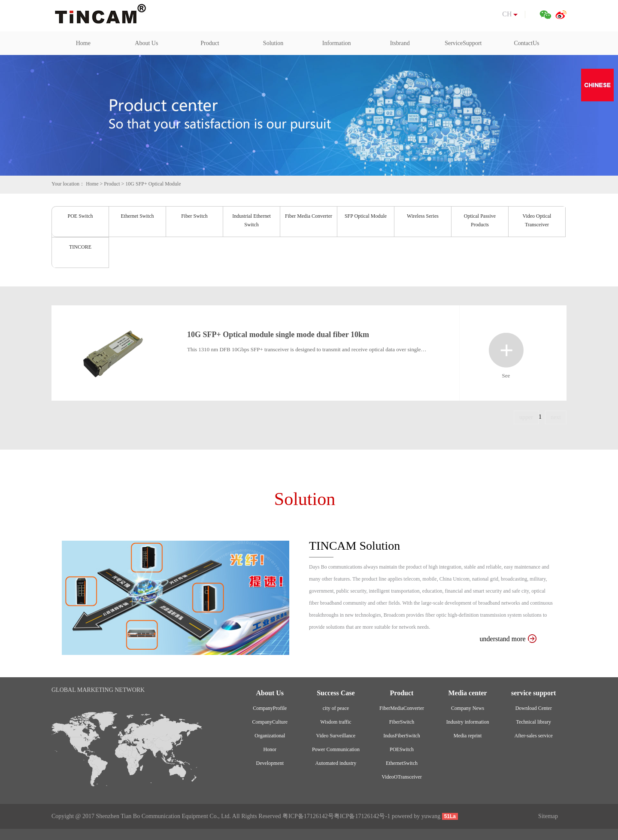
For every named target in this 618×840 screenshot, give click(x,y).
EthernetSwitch (402, 763)
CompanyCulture (270, 722)
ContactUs (526, 43)
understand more (508, 639)
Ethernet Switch (138, 216)
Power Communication (336, 749)
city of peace (336, 708)
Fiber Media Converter (309, 216)
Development (270, 763)
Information (337, 43)
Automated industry (336, 763)
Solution (273, 43)
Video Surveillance (336, 736)
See (506, 350)
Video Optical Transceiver (537, 220)
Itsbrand (400, 43)
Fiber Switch (194, 216)
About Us (146, 43)
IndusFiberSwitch (401, 736)
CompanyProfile (270, 708)
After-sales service (533, 736)
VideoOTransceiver (401, 777)
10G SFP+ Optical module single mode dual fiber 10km (278, 335)
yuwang (431, 816)
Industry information (468, 722)
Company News (468, 708)
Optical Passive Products (480, 220)
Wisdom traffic (336, 722)
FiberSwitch (402, 722)
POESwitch (402, 749)
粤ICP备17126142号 (308, 816)
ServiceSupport (463, 43)
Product (210, 43)
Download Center (534, 708)
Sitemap (548, 816)
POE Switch (80, 216)
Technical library (533, 722)
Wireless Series (423, 216)
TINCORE (80, 247)
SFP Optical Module (366, 216)
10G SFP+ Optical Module (153, 184)
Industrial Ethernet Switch (251, 220)
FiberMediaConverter (402, 708)
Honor (270, 749)
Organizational (270, 736)
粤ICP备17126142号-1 (362, 816)
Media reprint (468, 736)
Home (83, 43)
